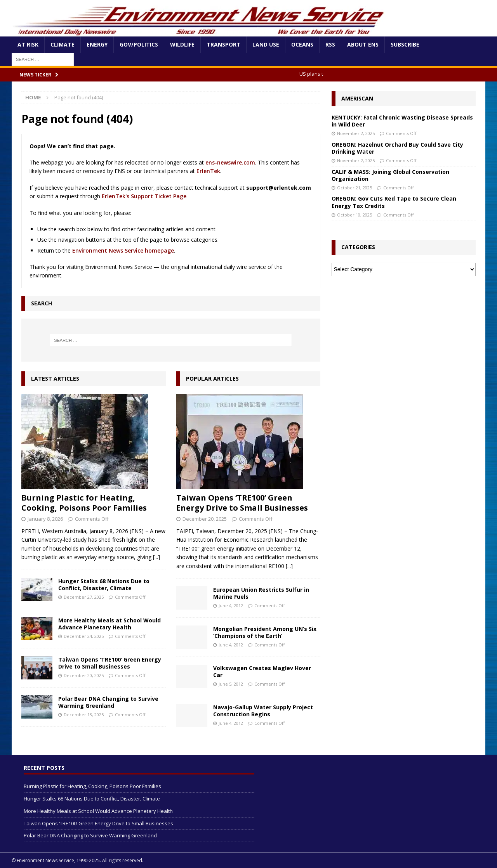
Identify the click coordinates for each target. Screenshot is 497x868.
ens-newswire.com (230, 162)
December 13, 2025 (84, 715)
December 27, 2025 (84, 597)
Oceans (302, 44)
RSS (330, 44)
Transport (223, 44)
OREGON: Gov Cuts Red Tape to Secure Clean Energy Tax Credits (394, 202)
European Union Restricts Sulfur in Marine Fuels (261, 593)
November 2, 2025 (356, 133)
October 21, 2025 (355, 188)
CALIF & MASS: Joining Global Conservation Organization (390, 175)
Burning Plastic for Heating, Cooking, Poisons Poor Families (84, 503)
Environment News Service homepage (123, 250)
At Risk (28, 44)
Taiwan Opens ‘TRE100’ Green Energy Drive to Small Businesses (110, 663)
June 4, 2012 (231, 606)
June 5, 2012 (231, 684)
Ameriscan (357, 98)
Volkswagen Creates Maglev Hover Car (262, 671)
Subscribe (405, 44)
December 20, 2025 (84, 675)
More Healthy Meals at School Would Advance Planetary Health (109, 624)
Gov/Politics (139, 44)
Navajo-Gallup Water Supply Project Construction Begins (263, 711)
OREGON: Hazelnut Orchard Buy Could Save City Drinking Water (397, 148)
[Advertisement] (403, 340)
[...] (156, 557)
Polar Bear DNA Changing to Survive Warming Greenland (108, 702)
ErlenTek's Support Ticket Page (144, 196)
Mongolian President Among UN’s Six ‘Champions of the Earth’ (265, 632)
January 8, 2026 (45, 519)
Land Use (266, 44)
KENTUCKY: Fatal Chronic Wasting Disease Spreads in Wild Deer (402, 121)
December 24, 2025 (84, 636)
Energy (97, 44)
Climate (63, 44)
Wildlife (182, 44)
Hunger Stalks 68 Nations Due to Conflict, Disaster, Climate (104, 585)
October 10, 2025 (355, 215)
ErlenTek (208, 171)
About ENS (363, 44)
